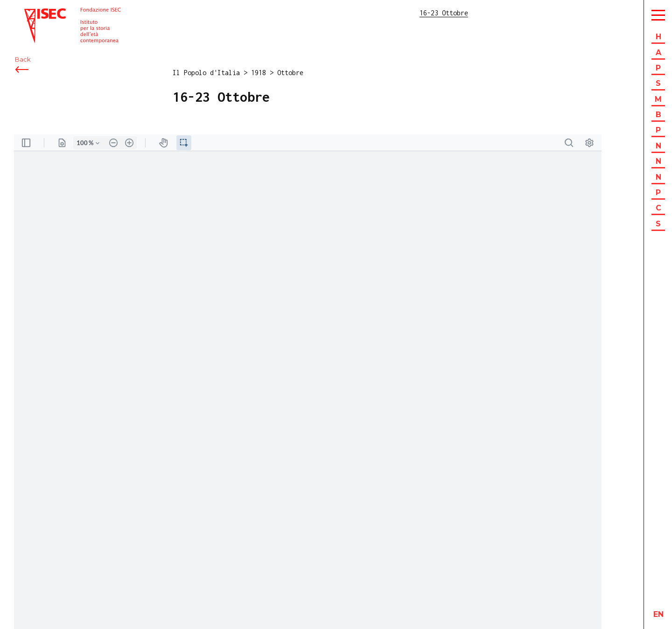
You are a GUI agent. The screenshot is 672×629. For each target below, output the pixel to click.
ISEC (32, 13)
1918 (259, 73)
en (658, 614)
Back (23, 59)
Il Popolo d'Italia (206, 73)
